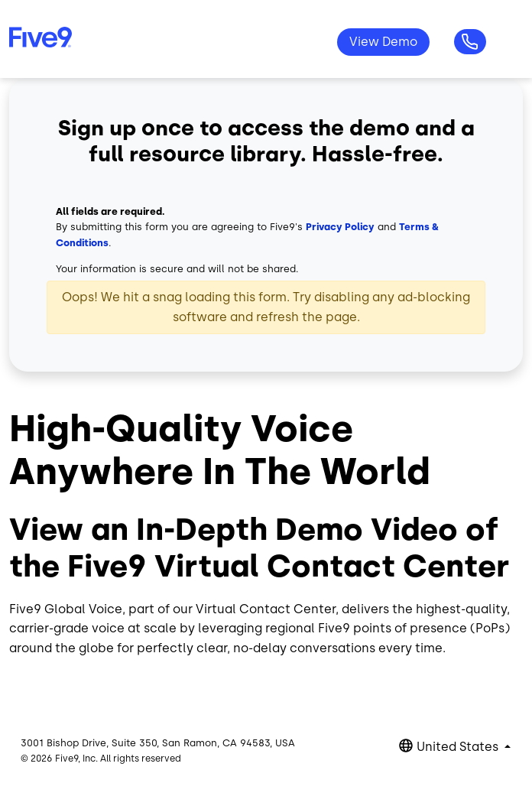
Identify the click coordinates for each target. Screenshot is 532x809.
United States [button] (459, 747)
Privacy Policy (340, 227)
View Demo (383, 42)
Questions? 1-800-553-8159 (470, 42)
